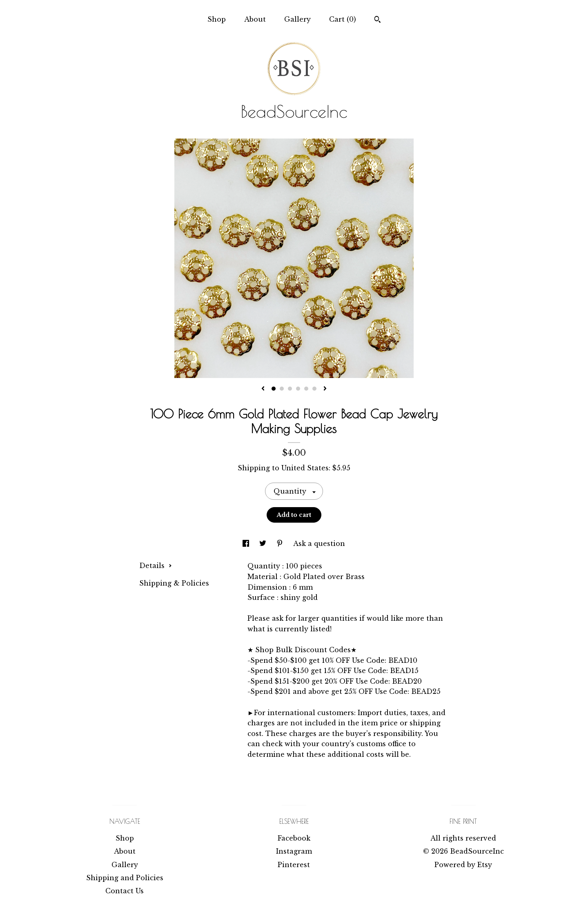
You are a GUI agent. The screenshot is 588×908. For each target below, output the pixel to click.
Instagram (294, 851)
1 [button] (274, 389)
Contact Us (125, 891)
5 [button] (306, 389)
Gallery (297, 19)
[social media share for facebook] (247, 543)
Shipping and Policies (125, 878)
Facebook (294, 838)
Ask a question (319, 543)
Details (156, 566)
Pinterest (294, 865)
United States (305, 468)
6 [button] (314, 389)
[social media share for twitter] (264, 543)
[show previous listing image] (263, 389)
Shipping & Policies (174, 583)
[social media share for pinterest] (281, 543)
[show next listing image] (325, 389)
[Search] (378, 20)
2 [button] (282, 389)
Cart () (343, 19)
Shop (217, 19)
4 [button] (298, 389)
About (255, 19)
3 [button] (290, 389)
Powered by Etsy (463, 865)
